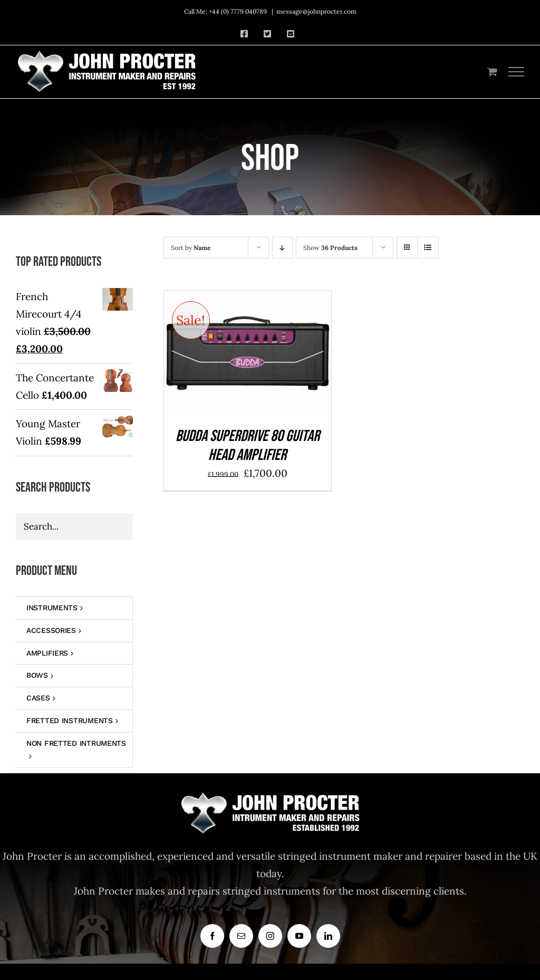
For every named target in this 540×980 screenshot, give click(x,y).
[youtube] (299, 936)
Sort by (191, 248)
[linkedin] (328, 936)
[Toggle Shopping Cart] (492, 71)
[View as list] (428, 248)
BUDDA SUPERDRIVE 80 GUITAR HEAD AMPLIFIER (248, 446)
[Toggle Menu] (517, 72)
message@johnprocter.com (316, 11)
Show (330, 248)
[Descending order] (282, 248)
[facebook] (212, 936)
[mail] (241, 936)
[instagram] (270, 936)
